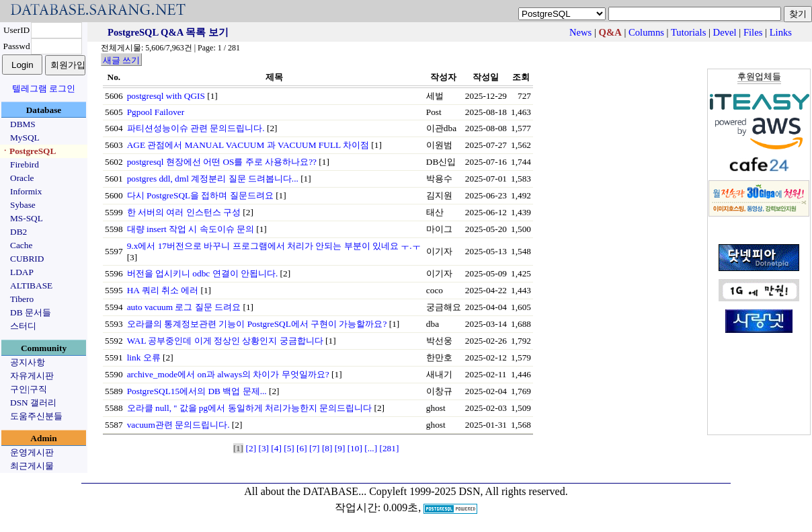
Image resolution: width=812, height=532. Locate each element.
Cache (21, 245)
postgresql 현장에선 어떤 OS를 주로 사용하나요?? (222, 162)
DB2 (18, 232)
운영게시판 (32, 452)
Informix (26, 191)
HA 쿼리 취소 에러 (163, 290)
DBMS (23, 124)
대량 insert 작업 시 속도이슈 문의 (191, 229)
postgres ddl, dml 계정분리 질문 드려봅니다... (213, 179)
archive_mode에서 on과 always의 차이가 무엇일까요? (228, 374)
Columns (646, 32)
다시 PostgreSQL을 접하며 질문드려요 (200, 195)
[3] (263, 448)
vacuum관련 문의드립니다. (178, 425)
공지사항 (28, 362)
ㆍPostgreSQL (28, 151)
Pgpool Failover (156, 112)
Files (753, 32)
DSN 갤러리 (33, 403)
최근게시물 (32, 466)
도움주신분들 (36, 416)
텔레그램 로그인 (44, 88)
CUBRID (27, 259)
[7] (315, 448)
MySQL (25, 138)
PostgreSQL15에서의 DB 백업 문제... (197, 391)
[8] (327, 448)
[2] (251, 448)
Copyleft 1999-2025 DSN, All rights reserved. (469, 491)
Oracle (22, 178)
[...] (371, 448)
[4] (276, 448)
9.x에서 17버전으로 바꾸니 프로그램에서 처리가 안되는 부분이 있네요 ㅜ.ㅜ (274, 246)
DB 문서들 (31, 312)
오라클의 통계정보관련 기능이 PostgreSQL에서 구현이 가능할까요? (257, 324)
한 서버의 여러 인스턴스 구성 (184, 212)
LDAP (22, 272)
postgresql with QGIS (166, 96)
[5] (289, 448)
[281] (389, 448)
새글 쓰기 (121, 60)
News (580, 32)
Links (781, 32)
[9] (340, 448)
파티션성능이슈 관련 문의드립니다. (196, 128)
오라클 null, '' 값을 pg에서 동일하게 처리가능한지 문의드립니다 (250, 408)
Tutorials (688, 32)
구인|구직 (29, 389)
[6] (302, 448)
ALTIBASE (31, 286)
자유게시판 (32, 376)
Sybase (23, 205)
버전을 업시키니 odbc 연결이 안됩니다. (203, 273)
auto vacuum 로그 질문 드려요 (184, 307)
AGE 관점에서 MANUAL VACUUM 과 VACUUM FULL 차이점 (248, 145)
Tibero (22, 299)
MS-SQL (27, 218)
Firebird (25, 164)
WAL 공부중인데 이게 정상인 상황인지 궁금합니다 (225, 341)
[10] (355, 448)
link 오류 (144, 357)
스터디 (23, 326)
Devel (725, 32)
